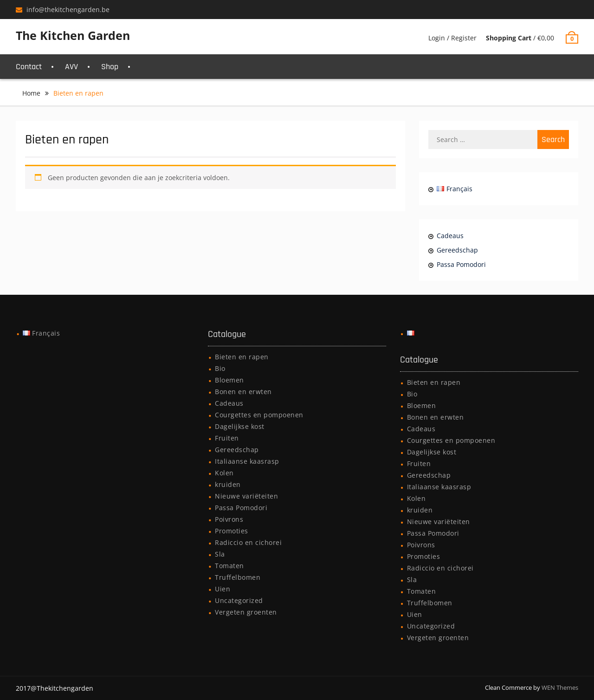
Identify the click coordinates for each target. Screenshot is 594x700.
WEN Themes (560, 687)
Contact (29, 67)
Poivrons (229, 519)
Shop (110, 67)
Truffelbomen (238, 577)
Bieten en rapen (242, 357)
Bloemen (229, 380)
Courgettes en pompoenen (259, 415)
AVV (71, 67)
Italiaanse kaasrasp (247, 461)
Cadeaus (450, 236)
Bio (220, 368)
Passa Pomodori (461, 264)
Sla (220, 554)
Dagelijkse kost (240, 426)
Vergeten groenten (246, 612)
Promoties (232, 531)
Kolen (224, 473)
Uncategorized (239, 600)
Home (31, 93)
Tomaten (229, 566)
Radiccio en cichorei (248, 542)
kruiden (228, 484)
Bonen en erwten (243, 392)
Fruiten (227, 438)
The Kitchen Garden (73, 35)
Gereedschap (457, 250)
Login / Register (452, 38)
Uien (223, 589)
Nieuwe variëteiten (246, 496)
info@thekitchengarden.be (68, 10)
